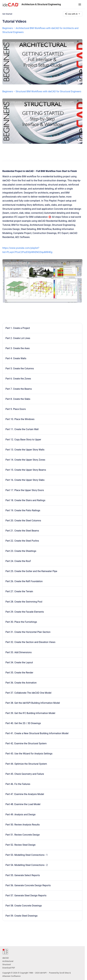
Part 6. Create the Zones (18, 379)
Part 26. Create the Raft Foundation (24, 581)
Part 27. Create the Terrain (19, 591)
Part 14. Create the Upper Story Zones (25, 460)
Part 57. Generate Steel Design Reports (26, 896)
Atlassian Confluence (11, 976)
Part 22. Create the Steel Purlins (22, 541)
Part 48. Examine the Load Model (23, 804)
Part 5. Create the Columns (20, 369)
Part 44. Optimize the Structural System (26, 764)
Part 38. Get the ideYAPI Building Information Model (33, 703)
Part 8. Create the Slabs (18, 399)
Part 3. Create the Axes (18, 348)
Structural (7, 964)
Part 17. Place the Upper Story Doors (25, 490)
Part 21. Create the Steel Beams (22, 531)
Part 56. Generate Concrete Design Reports (28, 885)
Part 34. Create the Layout (19, 662)
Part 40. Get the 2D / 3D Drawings (23, 723)
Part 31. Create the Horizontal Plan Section (28, 632)
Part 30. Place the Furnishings (21, 622)
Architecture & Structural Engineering (41, 4)
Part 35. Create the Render (19, 673)
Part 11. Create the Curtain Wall (22, 429)
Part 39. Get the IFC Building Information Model (30, 713)
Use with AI (73, 14)
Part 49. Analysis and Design (21, 815)
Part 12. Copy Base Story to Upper (23, 440)
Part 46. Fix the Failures (18, 784)
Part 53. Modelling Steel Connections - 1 (27, 855)
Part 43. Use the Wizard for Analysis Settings (29, 754)
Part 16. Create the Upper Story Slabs (25, 480)
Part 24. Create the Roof (18, 561)
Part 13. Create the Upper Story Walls (25, 450)
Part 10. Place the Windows (20, 419)
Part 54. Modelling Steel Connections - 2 (27, 865)
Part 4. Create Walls (16, 358)
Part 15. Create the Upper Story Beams (26, 470)
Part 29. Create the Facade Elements (25, 612)
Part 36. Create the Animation (21, 683)
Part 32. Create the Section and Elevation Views (30, 642)
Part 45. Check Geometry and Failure (25, 774)
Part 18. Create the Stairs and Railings (25, 500)
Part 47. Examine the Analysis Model (25, 794)
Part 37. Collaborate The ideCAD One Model (28, 693)
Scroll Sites (64, 973)
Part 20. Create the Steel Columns (23, 521)
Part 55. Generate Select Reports (23, 875)
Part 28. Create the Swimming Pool (24, 602)
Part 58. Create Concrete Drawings (24, 906)
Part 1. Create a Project (18, 328)
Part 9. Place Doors (16, 409)
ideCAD (6, 958)
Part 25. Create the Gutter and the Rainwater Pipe (31, 571)
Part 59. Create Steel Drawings (21, 916)
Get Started (7, 14)
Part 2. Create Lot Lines (18, 338)
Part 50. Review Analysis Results (23, 825)
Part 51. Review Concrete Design (23, 835)
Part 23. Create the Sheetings (21, 551)
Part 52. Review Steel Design (21, 845)
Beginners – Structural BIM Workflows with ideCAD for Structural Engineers (42, 91)
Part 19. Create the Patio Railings (23, 510)
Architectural (8, 961)
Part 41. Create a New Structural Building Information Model (37, 733)
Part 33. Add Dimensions (19, 652)
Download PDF (9, 968)
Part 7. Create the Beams (19, 389)
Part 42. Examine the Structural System (26, 743)
